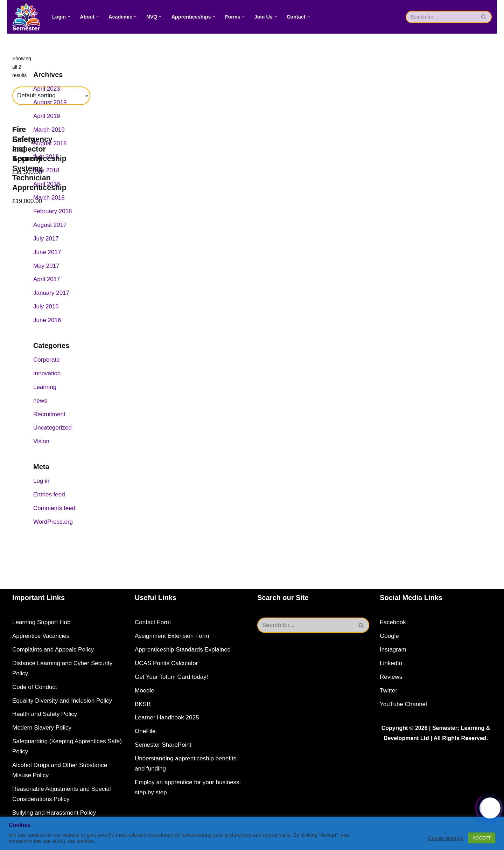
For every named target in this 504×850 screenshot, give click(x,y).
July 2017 (46, 239)
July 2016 (46, 306)
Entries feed (49, 494)
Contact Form (153, 622)
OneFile (145, 731)
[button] (69, 17)
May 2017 (46, 266)
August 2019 (50, 102)
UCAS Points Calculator (166, 663)
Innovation (47, 373)
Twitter (388, 691)
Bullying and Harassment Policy (54, 813)
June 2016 (47, 320)
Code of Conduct (35, 687)
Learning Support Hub (41, 622)
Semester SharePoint (163, 745)
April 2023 (47, 89)
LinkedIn (391, 663)
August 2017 (50, 225)
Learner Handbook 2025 (167, 717)
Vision (41, 441)
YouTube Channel (403, 704)
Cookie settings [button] (446, 838)
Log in (41, 481)
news (40, 401)
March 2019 (49, 130)
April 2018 (47, 184)
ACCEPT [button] (482, 838)
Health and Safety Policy (45, 714)
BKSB (143, 704)
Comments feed (54, 508)
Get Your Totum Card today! (171, 677)
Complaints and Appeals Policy (53, 650)
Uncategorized (52, 428)
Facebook (393, 622)
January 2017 (51, 293)
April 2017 (47, 279)
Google (389, 636)
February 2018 (53, 211)
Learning (45, 387)
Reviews (391, 677)
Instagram (393, 650)
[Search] (441, 17)
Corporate (47, 360)
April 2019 (47, 116)
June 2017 (47, 252)
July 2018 (46, 157)
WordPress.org (53, 522)
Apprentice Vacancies (41, 636)
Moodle (145, 691)
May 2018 (46, 170)
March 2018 (49, 198)
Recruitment (49, 414)
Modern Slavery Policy (42, 728)
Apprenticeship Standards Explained (183, 650)
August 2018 (50, 143)
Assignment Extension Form (172, 636)
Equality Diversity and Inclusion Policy (62, 701)
